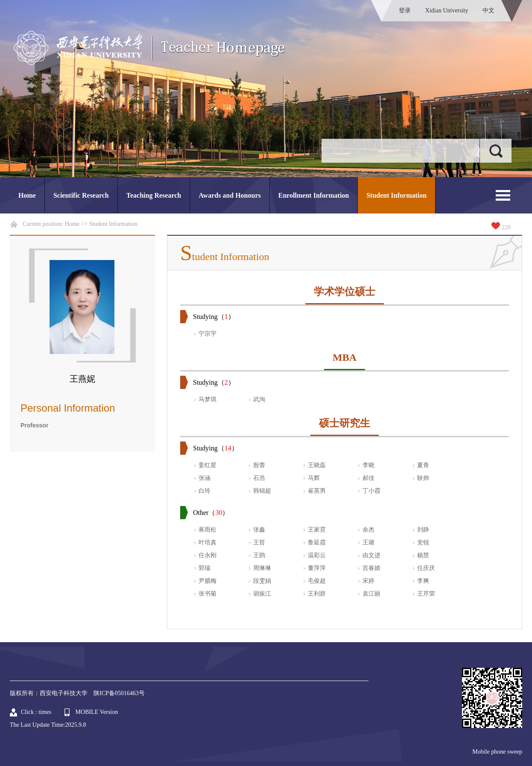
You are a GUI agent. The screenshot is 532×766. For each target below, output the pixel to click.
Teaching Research (154, 195)
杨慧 (423, 555)
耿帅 (423, 478)
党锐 (423, 542)
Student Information (396, 195)
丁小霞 (371, 491)
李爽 (423, 581)
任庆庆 (426, 568)
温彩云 (317, 555)
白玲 (205, 491)
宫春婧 (371, 568)
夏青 (423, 465)
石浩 (259, 478)
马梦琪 (208, 399)
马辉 (314, 478)
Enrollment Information (314, 195)
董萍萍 (317, 568)
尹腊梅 (208, 581)
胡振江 (262, 594)
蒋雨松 (208, 530)
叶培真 (208, 542)
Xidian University (447, 10)
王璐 (368, 542)
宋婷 (368, 581)
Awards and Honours (230, 195)
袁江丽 (371, 594)
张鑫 (259, 530)
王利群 (317, 594)
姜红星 (208, 465)
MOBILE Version (97, 712)
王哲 (259, 542)
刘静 (423, 530)
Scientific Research (81, 195)
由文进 (371, 555)
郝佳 (368, 478)
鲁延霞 (317, 542)
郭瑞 (205, 568)
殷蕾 (259, 465)
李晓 (368, 465)
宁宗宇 (208, 334)
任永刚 (208, 555)
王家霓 (317, 530)
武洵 (259, 399)
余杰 (368, 530)
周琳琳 (262, 568)
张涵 (205, 478)
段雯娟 (262, 581)
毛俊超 (317, 581)
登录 (405, 10)
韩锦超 (262, 491)
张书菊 (208, 594)
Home (27, 195)
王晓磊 (317, 465)
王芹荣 (426, 594)
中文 (488, 10)
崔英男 (317, 491)
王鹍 (259, 555)
